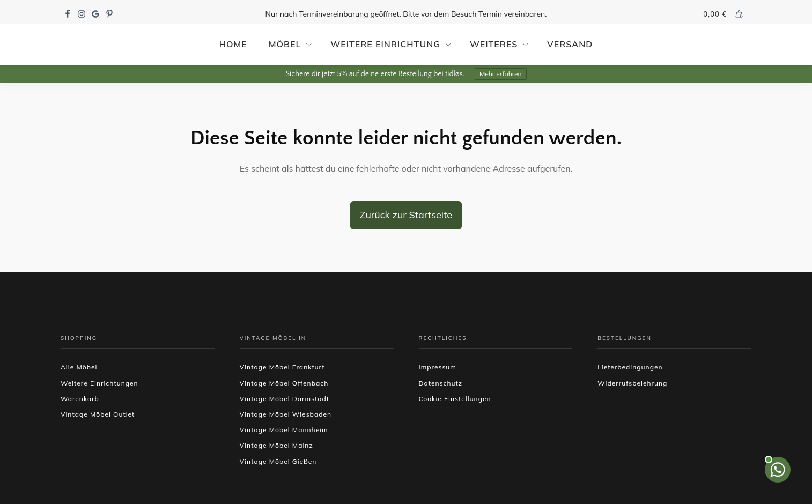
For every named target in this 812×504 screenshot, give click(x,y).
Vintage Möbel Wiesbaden (286, 414)
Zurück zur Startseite (406, 215)
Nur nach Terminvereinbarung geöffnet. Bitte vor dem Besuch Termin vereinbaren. (406, 14)
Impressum (438, 367)
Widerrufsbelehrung (632, 383)
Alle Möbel (79, 367)
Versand (570, 44)
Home (233, 44)
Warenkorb (80, 399)
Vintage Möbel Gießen (278, 461)
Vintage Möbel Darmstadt (285, 399)
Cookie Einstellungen (455, 399)
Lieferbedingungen (630, 367)
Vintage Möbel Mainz (276, 445)
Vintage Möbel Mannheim (284, 430)
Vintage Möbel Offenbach (284, 383)
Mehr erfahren (501, 74)
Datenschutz (441, 383)
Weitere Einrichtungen (99, 383)
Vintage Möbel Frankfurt (282, 367)
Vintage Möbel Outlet (98, 414)
